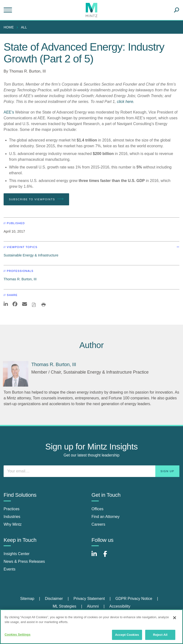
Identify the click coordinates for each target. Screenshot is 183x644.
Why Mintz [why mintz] (13, 524)
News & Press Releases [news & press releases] (24, 561)
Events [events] (10, 569)
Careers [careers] (98, 524)
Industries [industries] (12, 517)
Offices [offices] (98, 509)
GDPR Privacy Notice (134, 599)
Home (9, 27)
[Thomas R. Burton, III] (16, 374)
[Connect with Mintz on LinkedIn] (96, 556)
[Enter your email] (91, 471)
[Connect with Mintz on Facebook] (108, 556)
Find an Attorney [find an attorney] (106, 517)
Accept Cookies (127, 635)
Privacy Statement (89, 599)
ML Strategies (65, 606)
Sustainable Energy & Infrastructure (31, 255)
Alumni (93, 606)
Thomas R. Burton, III (27, 71)
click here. (125, 102)
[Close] (175, 618)
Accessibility (120, 606)
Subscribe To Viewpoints (36, 199)
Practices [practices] (12, 509)
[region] (91, 627)
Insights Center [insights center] (17, 554)
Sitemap (27, 599)
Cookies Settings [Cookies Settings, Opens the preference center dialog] (18, 634)
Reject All (160, 635)
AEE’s (9, 112)
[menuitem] (10, 27)
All (24, 27)
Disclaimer (54, 599)
